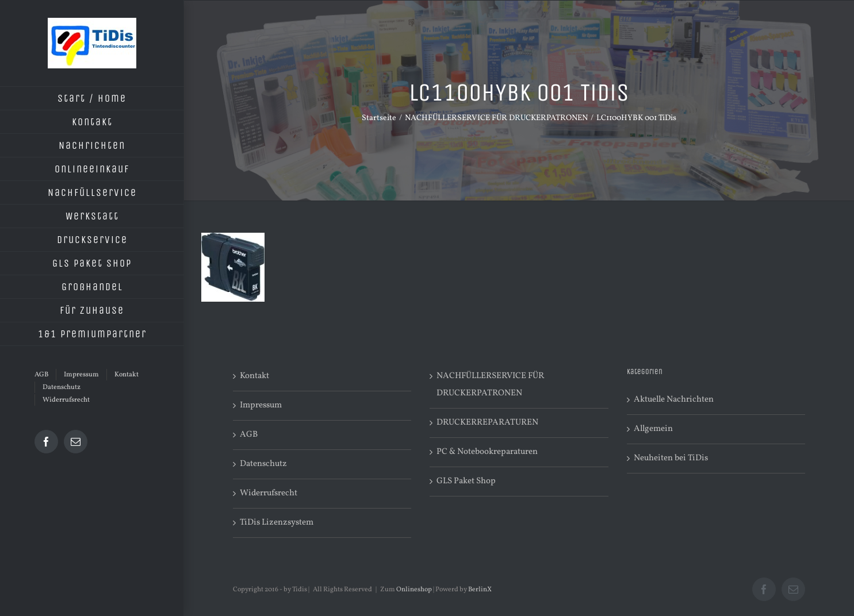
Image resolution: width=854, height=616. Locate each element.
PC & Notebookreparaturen (487, 452)
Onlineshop (414, 590)
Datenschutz (263, 464)
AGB (249, 435)
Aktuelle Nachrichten (674, 400)
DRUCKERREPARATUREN (487, 423)
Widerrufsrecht (269, 493)
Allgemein (653, 429)
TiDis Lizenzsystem (277, 523)
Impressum (261, 405)
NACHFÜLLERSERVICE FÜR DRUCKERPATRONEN (490, 385)
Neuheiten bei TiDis (671, 458)
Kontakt (254, 376)
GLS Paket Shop (466, 481)
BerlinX (480, 590)
